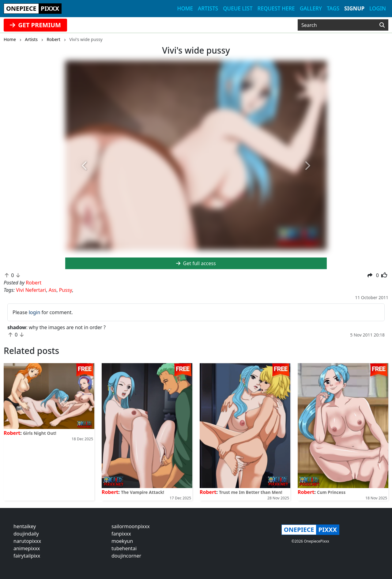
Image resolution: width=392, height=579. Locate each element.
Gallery (311, 8)
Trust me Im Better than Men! (251, 492)
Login (378, 8)
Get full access (196, 263)
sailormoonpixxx (131, 526)
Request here (276, 8)
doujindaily (26, 534)
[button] (85, 166)
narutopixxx (27, 541)
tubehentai (124, 548)
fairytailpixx (27, 556)
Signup (354, 8)
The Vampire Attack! (143, 492)
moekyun (122, 541)
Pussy (66, 290)
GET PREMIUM (35, 25)
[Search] (382, 25)
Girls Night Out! (40, 433)
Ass (53, 290)
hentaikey (25, 526)
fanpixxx (121, 534)
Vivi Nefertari (31, 290)
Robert (12, 433)
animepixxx (27, 548)
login (35, 312)
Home (185, 8)
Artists (208, 8)
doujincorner (126, 556)
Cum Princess (331, 492)
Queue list (238, 8)
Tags (333, 8)
